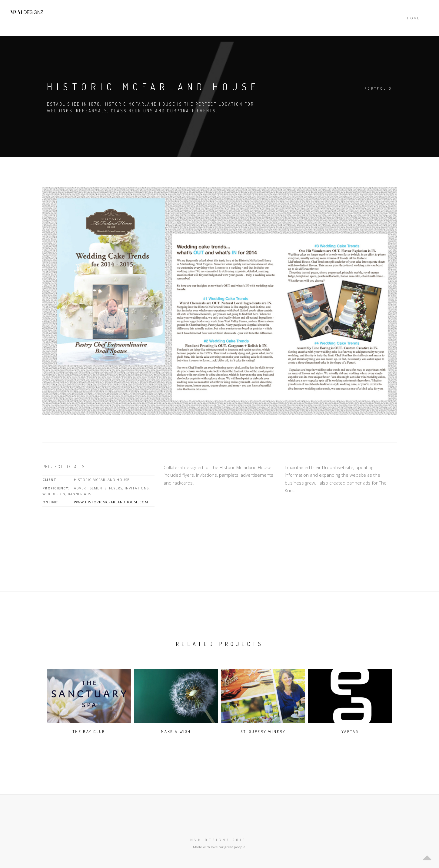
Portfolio (378, 88)
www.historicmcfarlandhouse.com (111, 502)
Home (413, 18)
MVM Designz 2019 (218, 840)
